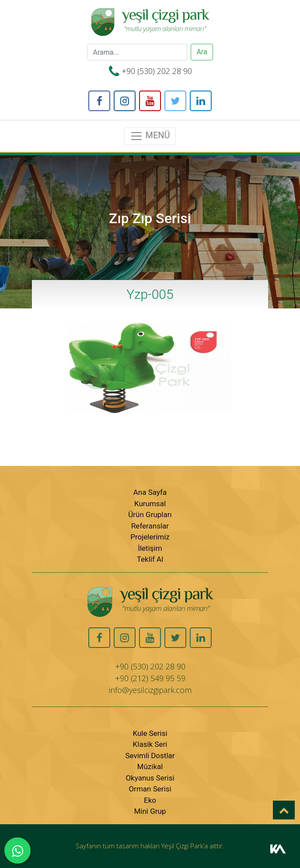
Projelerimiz (150, 537)
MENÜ (150, 136)
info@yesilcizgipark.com (150, 690)
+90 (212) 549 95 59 (150, 678)
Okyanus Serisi (150, 778)
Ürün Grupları (150, 514)
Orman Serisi (150, 789)
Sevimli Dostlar (150, 756)
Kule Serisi (150, 733)
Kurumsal (150, 504)
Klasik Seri (150, 744)
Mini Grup (150, 811)
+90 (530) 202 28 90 (157, 71)
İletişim (150, 548)
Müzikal (150, 766)
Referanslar (150, 526)
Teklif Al (150, 559)
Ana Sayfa (150, 492)
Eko (150, 800)
